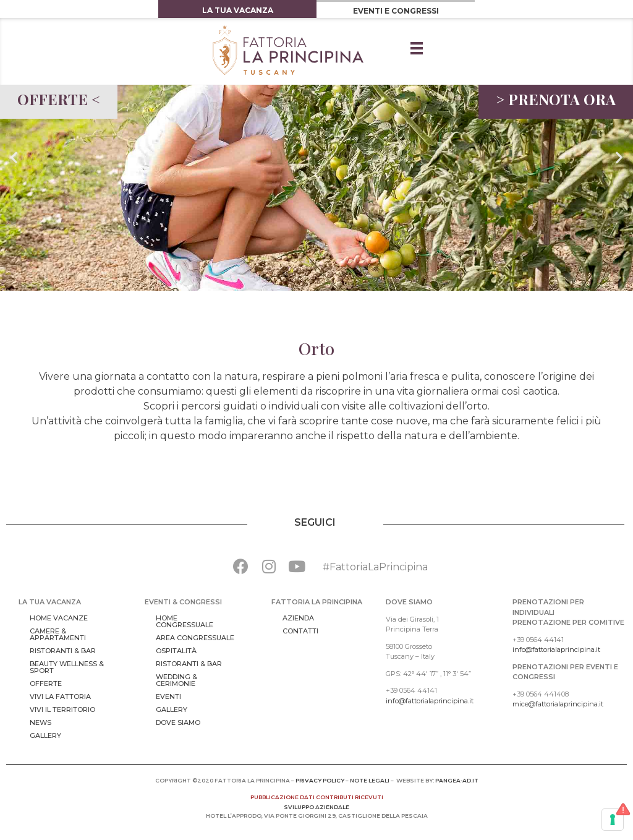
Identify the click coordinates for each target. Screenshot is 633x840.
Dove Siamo (178, 722)
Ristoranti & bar (63, 651)
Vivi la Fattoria (60, 696)
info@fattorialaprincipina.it (430, 701)
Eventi (168, 696)
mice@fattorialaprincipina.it (558, 704)
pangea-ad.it (457, 780)
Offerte (46, 684)
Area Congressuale (195, 638)
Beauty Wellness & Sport (67, 667)
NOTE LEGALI (370, 780)
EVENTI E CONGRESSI (396, 11)
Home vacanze (59, 618)
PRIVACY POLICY (320, 780)
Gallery (45, 735)
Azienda (298, 618)
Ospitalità (176, 651)
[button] (14, 157)
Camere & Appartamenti (58, 634)
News (40, 722)
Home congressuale (185, 621)
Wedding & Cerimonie (176, 680)
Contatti (300, 631)
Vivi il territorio (62, 709)
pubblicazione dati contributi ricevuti (317, 797)
